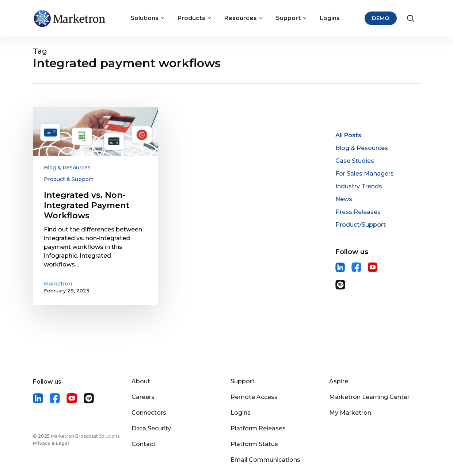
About (141, 381)
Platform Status (254, 444)
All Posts (348, 135)
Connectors (149, 413)
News (344, 199)
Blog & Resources (67, 168)
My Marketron (350, 413)
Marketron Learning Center (369, 397)
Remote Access (254, 397)
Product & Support (68, 179)
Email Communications (265, 460)
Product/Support (361, 225)
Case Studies (355, 161)
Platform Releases (258, 428)
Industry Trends (359, 186)
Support (243, 381)
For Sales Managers (365, 174)
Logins (241, 413)
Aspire (339, 381)
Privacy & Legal (51, 443)
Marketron (58, 284)
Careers (143, 397)
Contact (144, 444)
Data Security (151, 428)
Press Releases (358, 212)
